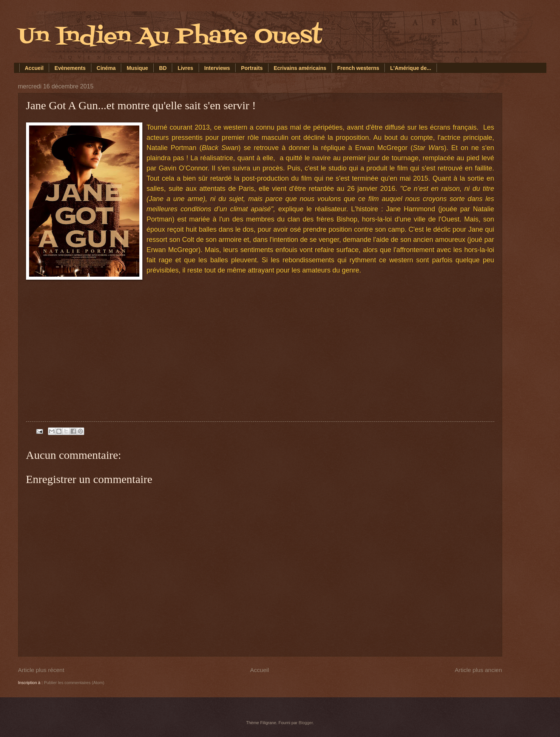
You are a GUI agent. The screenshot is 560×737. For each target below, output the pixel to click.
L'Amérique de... (410, 68)
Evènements (70, 68)
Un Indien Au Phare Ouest (170, 37)
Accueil (34, 68)
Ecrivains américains (300, 68)
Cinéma (106, 68)
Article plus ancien (478, 670)
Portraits (252, 68)
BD (163, 68)
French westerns (358, 68)
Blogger (306, 723)
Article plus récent (41, 670)
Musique (137, 68)
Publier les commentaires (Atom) (74, 683)
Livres (185, 68)
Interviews (217, 68)
